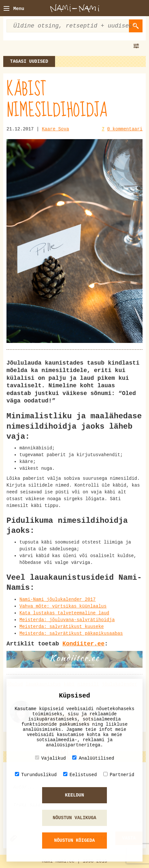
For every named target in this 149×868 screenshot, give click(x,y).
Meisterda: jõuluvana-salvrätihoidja (67, 620)
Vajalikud (51, 758)
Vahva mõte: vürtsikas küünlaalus (63, 606)
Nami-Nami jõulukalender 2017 (57, 599)
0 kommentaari (125, 129)
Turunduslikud (36, 775)
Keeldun (75, 795)
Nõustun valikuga (74, 818)
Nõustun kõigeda (74, 841)
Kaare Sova (55, 129)
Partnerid (119, 775)
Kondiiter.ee (84, 644)
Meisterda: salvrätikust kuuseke (62, 627)
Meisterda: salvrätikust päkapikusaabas (71, 633)
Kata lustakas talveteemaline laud (64, 613)
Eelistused (80, 775)
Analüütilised (93, 758)
